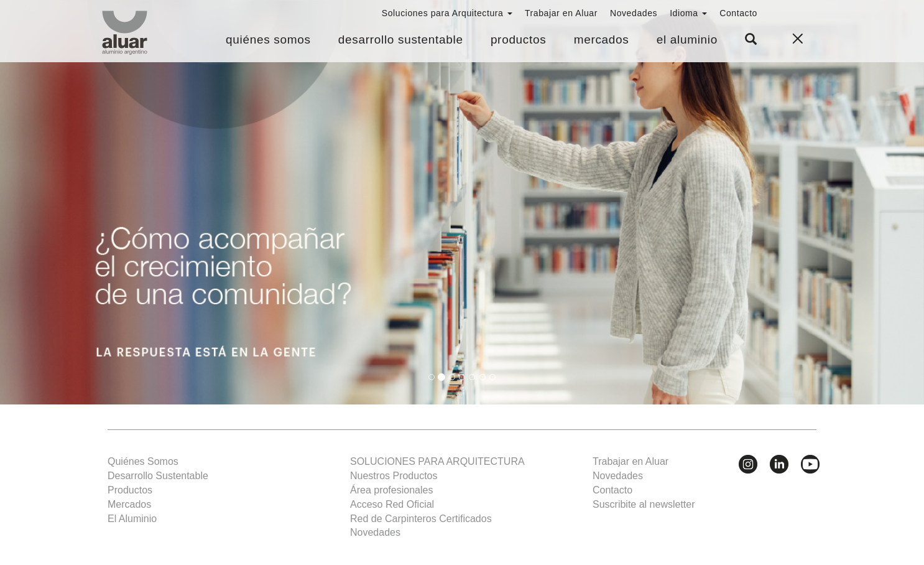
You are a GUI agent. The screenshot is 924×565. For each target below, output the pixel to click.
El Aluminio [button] (687, 40)
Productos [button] (519, 40)
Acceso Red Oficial (392, 504)
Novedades (634, 13)
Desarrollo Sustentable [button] (401, 40)
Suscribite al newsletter (644, 504)
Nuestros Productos (394, 476)
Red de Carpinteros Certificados (421, 519)
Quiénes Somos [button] (268, 40)
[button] (751, 40)
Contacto (738, 13)
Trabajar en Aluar (561, 13)
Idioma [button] (688, 13)
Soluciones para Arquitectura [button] (447, 13)
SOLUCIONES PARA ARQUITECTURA (437, 461)
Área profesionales (391, 490)
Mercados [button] (602, 40)
